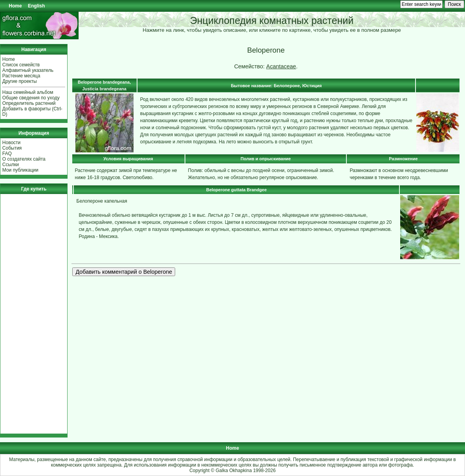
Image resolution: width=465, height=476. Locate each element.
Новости (11, 143)
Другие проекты (20, 81)
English (36, 6)
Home (15, 6)
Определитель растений (29, 103)
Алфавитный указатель (28, 70)
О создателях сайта (24, 159)
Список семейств (21, 65)
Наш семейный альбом (28, 92)
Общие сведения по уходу (31, 98)
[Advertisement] (26, 314)
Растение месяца (21, 76)
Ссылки (11, 165)
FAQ (7, 154)
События (12, 148)
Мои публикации (20, 170)
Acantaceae (281, 66)
